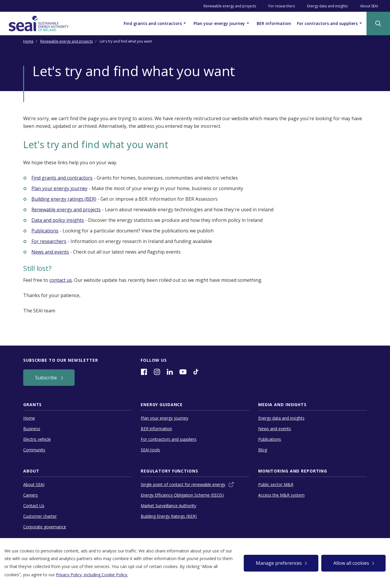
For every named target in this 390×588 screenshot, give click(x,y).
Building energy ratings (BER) (64, 199)
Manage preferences (279, 563)
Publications (45, 231)
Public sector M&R (276, 484)
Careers (31, 495)
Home (28, 41)
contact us (61, 280)
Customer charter (40, 516)
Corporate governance (45, 527)
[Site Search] (378, 24)
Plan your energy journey (222, 23)
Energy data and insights (327, 6)
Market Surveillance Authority (168, 506)
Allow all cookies (351, 563)
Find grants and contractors (156, 23)
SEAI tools (150, 450)
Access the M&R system (281, 495)
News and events (50, 252)
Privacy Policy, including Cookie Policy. (92, 575)
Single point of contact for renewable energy (183, 484)
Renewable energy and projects (230, 6)
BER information (274, 23)
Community (34, 450)
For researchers (282, 6)
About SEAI (369, 6)
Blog (263, 450)
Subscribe (47, 378)
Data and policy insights (58, 220)
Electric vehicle (37, 439)
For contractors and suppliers (330, 23)
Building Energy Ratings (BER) (169, 516)
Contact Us (34, 506)
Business (32, 429)
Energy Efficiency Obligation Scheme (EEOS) (182, 495)
